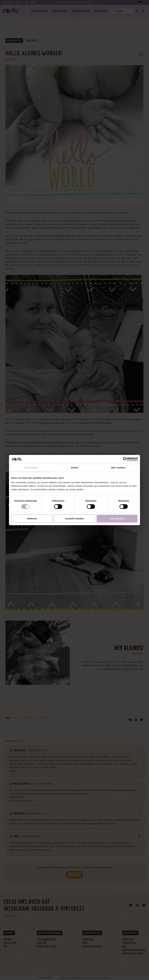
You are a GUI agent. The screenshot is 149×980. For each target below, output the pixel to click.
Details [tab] (74, 468)
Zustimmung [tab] (31, 468)
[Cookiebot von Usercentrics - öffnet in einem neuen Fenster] (125, 459)
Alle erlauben (117, 519)
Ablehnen (32, 519)
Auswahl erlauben (74, 519)
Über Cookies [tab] (118, 468)
